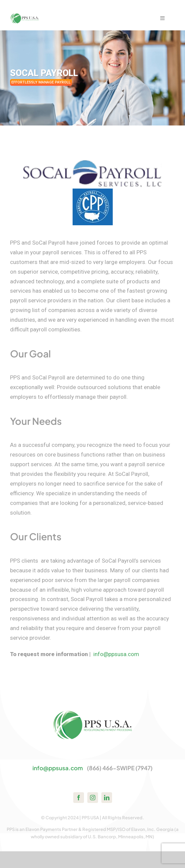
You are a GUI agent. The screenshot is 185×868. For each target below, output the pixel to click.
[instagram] (93, 798)
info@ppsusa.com (116, 654)
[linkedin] (107, 798)
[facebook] (79, 798)
